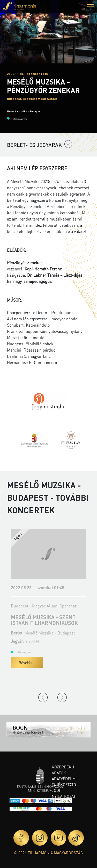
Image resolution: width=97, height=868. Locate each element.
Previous (43, 697)
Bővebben (27, 663)
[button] (90, 7)
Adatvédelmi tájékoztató (64, 782)
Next (62, 697)
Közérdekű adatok (63, 770)
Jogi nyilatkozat (64, 793)
